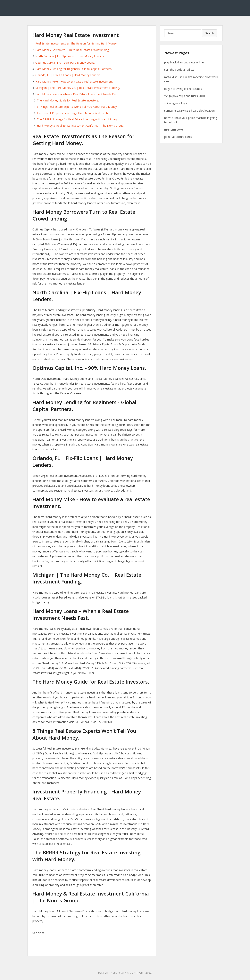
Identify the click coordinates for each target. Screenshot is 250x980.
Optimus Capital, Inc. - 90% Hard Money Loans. (65, 63)
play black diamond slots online (184, 62)
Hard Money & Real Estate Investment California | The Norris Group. (80, 126)
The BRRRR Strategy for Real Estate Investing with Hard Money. (77, 119)
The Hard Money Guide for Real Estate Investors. (68, 100)
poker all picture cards (178, 137)
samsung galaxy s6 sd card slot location (189, 111)
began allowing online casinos (183, 89)
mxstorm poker (174, 129)
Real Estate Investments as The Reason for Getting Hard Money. (76, 43)
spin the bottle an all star (180, 70)
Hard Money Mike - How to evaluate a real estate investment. (74, 81)
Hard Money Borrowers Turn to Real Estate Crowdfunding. (72, 50)
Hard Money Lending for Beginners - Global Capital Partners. (74, 69)
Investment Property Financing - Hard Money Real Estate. (73, 113)
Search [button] (209, 33)
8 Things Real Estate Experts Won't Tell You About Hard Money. (77, 107)
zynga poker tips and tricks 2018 (185, 96)
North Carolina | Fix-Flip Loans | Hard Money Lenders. (70, 56)
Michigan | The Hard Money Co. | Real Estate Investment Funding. (78, 88)
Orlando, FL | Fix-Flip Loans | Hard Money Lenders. (68, 75)
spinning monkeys (176, 103)
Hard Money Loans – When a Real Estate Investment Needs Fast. (77, 94)
